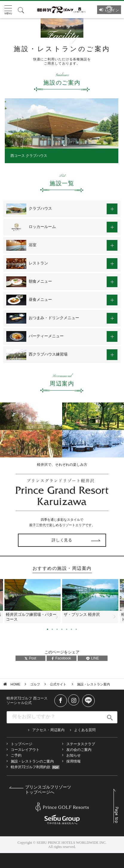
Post (30, 658)
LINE (93, 658)
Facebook (61, 658)
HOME (15, 684)
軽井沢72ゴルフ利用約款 (31, 767)
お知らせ (74, 755)
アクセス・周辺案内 (48, 730)
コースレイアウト (25, 750)
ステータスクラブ (81, 744)
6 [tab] (71, 629)
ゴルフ (35, 684)
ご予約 (16, 755)
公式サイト (59, 684)
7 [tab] (76, 629)
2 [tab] (52, 629)
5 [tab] (67, 629)
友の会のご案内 (79, 750)
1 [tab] (48, 629)
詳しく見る (62, 540)
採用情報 (74, 761)
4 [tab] (62, 629)
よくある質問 (85, 730)
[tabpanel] (62, 131)
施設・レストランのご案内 (32, 761)
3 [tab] (57, 629)
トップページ (22, 744)
